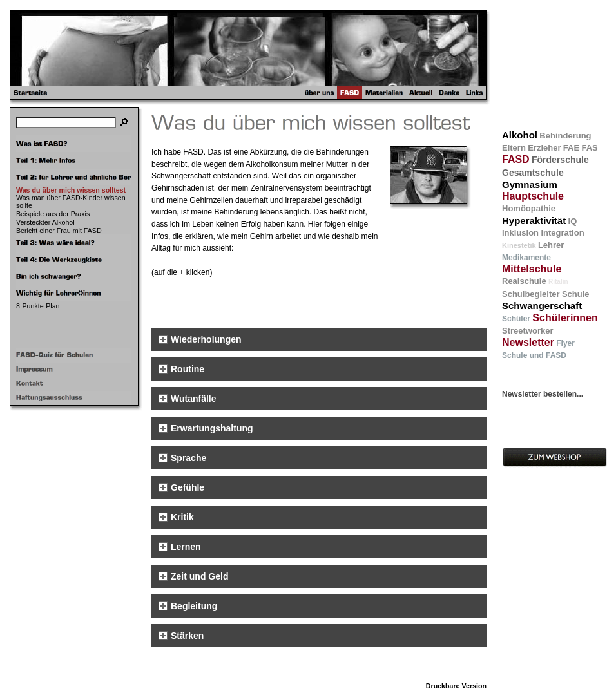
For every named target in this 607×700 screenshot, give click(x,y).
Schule (576, 294)
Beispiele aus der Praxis (53, 214)
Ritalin (558, 282)
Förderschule (560, 160)
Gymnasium (530, 184)
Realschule (524, 281)
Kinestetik (519, 245)
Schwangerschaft (542, 306)
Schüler (516, 319)
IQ (573, 221)
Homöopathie (529, 208)
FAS (589, 148)
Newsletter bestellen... (543, 394)
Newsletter (528, 342)
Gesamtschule (533, 173)
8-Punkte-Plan (38, 306)
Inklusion (520, 233)
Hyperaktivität (534, 221)
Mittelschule (532, 269)
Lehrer (551, 245)
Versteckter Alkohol (45, 222)
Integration (562, 233)
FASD (516, 159)
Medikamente (526, 258)
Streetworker (527, 331)
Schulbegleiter (531, 294)
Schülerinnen (565, 318)
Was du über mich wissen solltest (71, 190)
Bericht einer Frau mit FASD (59, 231)
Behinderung (565, 136)
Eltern (514, 148)
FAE (571, 148)
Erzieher (544, 148)
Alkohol (520, 135)
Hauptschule (533, 196)
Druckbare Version (456, 686)
